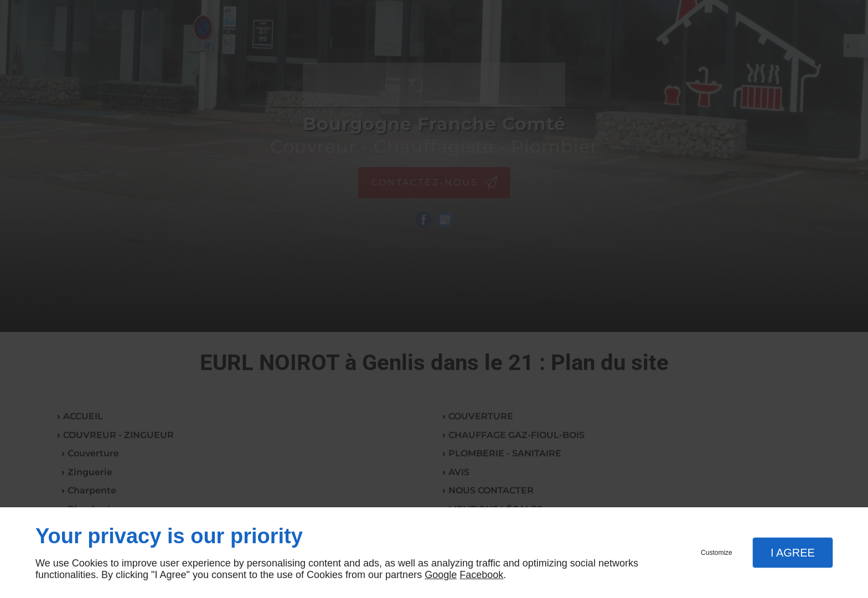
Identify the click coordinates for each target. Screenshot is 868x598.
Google (441, 575)
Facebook (481, 575)
